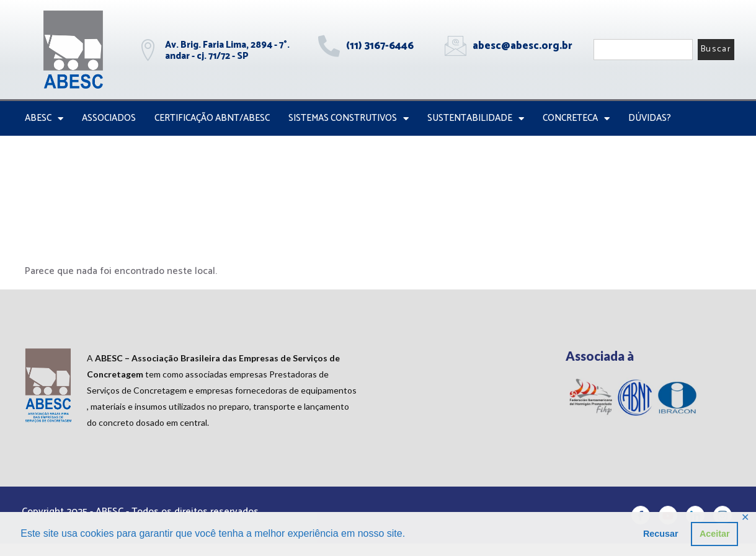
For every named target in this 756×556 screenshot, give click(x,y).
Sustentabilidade (476, 119)
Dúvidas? (650, 118)
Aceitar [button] (715, 534)
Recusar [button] (661, 534)
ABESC (44, 119)
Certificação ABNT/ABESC (212, 118)
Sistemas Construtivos (349, 119)
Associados (109, 118)
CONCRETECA (576, 119)
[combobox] (643, 50)
